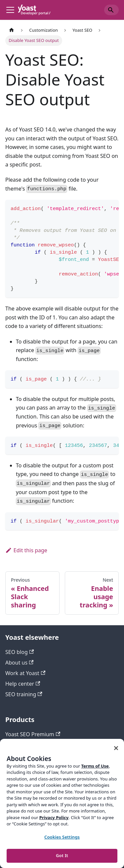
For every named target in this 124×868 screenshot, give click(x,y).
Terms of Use (95, 766)
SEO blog (20, 652)
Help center (23, 684)
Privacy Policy (54, 817)
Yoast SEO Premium (33, 734)
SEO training (24, 694)
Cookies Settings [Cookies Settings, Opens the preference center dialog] (62, 837)
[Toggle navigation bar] (10, 10)
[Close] (116, 748)
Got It (62, 855)
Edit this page (26, 550)
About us (19, 663)
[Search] (111, 10)
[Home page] (12, 30)
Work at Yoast (25, 673)
